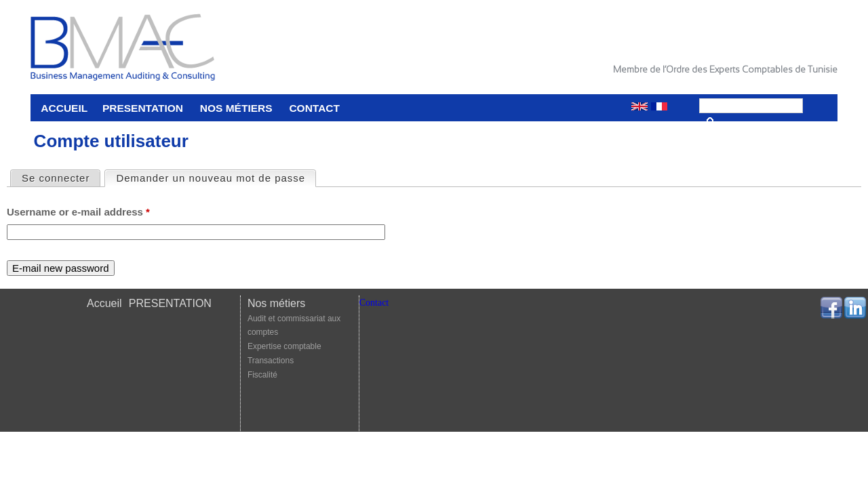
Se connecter (56, 178)
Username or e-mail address (78, 212)
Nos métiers (236, 108)
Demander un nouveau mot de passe (216, 177)
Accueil (64, 108)
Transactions (271, 361)
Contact (314, 108)
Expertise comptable (284, 346)
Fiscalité (262, 375)
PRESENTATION (143, 108)
